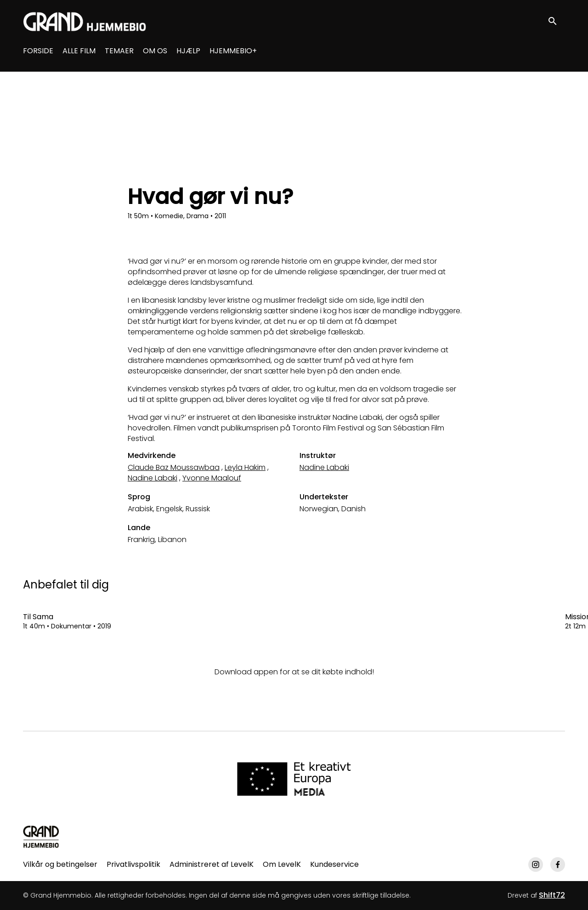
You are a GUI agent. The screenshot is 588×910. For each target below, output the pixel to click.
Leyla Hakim (245, 467)
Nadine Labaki (153, 478)
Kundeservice (334, 864)
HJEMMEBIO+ (233, 51)
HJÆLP (188, 51)
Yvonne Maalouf (212, 478)
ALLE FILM (79, 51)
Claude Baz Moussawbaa (174, 467)
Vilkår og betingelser (60, 864)
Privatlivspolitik (133, 864)
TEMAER (119, 51)
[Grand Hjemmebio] (41, 837)
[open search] (557, 21)
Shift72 (552, 895)
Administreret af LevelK (212, 864)
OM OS (155, 51)
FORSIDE (38, 51)
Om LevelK (282, 864)
